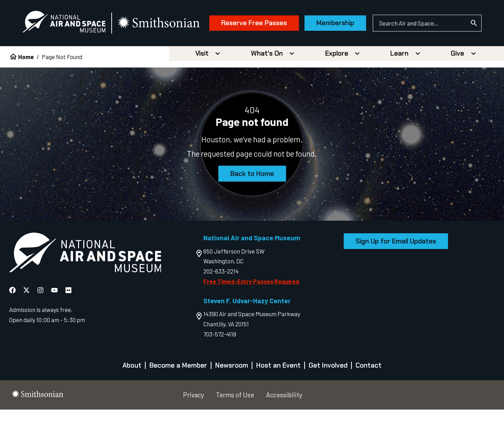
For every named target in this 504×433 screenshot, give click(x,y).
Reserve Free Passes (253, 55)
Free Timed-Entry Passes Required (251, 305)
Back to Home (252, 197)
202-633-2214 (221, 294)
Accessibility (284, 418)
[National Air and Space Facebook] (13, 313)
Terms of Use (235, 418)
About (132, 389)
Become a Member (178, 389)
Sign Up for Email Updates (396, 265)
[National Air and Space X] (27, 313)
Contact (369, 389)
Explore (337, 77)
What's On (267, 77)
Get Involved (328, 389)
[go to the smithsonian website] (161, 23)
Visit (202, 77)
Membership (334, 55)
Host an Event (278, 389)
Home (26, 80)
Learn (399, 77)
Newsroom (232, 389)
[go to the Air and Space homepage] (85, 277)
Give (457, 77)
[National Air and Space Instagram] (41, 313)
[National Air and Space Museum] (65, 23)
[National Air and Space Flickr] (68, 313)
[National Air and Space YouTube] (55, 313)
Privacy (194, 418)
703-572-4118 (220, 357)
